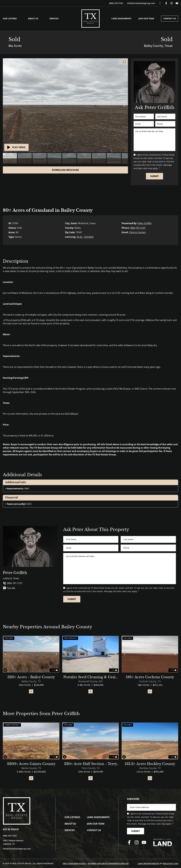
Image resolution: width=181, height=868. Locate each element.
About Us (33, 18)
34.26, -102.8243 (85, 237)
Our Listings (10, 18)
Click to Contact (138, 232)
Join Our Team (146, 18)
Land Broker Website (149, 863)
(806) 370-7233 (116, 3)
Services (54, 18)
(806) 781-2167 (138, 228)
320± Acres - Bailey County (31, 677)
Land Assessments (121, 18)
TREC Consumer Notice (74, 863)
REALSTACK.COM (170, 863)
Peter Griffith (145, 223)
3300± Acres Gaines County (31, 764)
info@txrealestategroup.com (141, 3)
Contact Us (170, 18)
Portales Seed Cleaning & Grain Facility (91, 677)
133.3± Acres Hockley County (150, 764)
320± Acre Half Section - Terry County (91, 764)
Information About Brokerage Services (108, 863)
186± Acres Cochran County (150, 677)
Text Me (9, 588)
